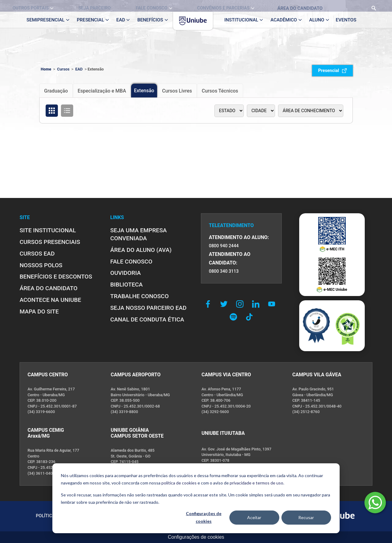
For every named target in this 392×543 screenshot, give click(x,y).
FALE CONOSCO (131, 262)
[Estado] (229, 111)
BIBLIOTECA (126, 285)
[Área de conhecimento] (311, 111)
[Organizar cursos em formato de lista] (67, 111)
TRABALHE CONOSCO (139, 296)
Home (46, 69)
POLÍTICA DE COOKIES (119, 516)
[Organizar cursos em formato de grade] (52, 111)
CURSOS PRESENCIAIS (50, 242)
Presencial (332, 71)
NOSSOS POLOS (41, 265)
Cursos (63, 69)
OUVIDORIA (126, 273)
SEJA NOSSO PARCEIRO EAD (148, 308)
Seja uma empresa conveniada (139, 234)
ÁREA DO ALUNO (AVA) (141, 250)
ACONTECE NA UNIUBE (50, 300)
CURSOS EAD (37, 254)
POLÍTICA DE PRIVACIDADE (63, 516)
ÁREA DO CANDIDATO (49, 288)
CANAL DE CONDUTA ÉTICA (147, 319)
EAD (79, 69)
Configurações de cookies (196, 537)
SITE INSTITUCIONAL (48, 230)
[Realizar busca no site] (371, 6)
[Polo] (261, 111)
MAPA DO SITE (39, 311)
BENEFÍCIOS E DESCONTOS (56, 277)
